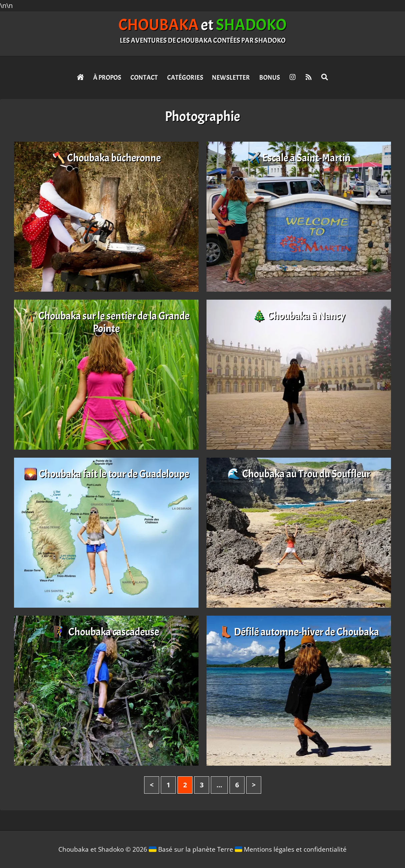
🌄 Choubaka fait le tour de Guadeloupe (106, 474)
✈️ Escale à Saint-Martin (299, 158)
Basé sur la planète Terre (196, 849)
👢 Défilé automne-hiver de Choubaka (299, 632)
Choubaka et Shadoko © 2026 (104, 849)
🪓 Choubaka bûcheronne (106, 158)
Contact (144, 77)
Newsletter (231, 77)
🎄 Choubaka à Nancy (299, 316)
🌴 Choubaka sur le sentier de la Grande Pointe (106, 322)
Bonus (270, 77)
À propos (107, 77)
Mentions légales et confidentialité (295, 849)
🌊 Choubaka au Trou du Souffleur (299, 474)
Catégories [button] (185, 77)
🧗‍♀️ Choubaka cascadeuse (106, 632)
